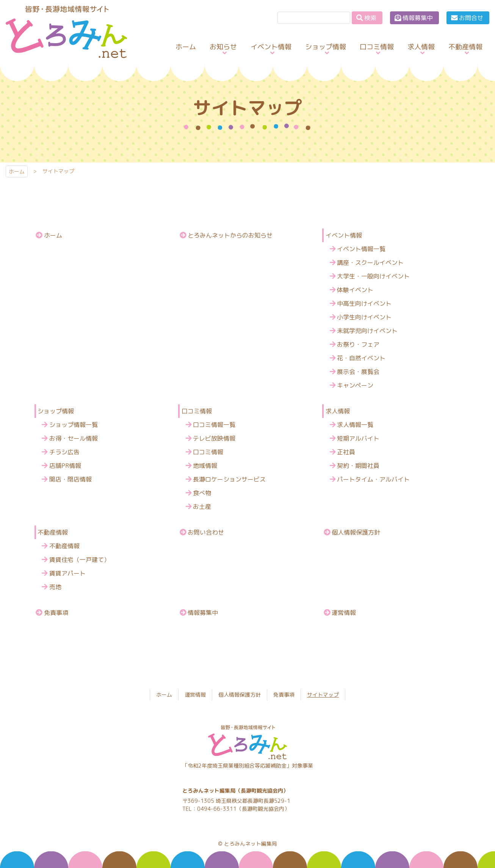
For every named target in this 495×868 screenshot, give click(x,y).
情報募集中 (418, 18)
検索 (370, 18)
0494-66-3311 (217, 809)
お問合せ (471, 18)
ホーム (17, 171)
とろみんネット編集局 (251, 844)
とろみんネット (60, 58)
